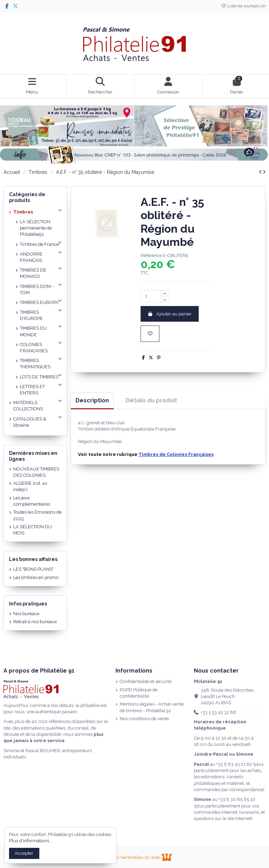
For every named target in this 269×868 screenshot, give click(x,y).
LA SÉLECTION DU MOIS (33, 530)
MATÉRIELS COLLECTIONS (28, 406)
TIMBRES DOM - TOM (37, 290)
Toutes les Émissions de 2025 (37, 515)
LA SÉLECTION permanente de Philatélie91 (36, 228)
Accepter (24, 853)
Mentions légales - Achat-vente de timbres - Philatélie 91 (152, 707)
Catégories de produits (27, 197)
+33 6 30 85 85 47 (237, 799)
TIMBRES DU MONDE (33, 331)
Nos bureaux (26, 614)
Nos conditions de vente (144, 719)
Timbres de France (39, 244)
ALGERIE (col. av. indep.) (31, 486)
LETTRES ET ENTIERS (32, 390)
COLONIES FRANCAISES (34, 348)
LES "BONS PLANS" (33, 569)
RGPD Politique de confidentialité (139, 693)
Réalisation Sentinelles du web (134, 857)
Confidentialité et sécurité (146, 681)
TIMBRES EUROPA (39, 302)
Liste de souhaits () (243, 6)
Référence (151, 255)
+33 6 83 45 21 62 (234, 764)
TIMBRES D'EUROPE (31, 315)
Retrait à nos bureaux (35, 622)
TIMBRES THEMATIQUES (35, 364)
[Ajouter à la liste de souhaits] (150, 334)
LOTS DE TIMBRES (39, 377)
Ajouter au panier (170, 314)
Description (92, 400)
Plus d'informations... (31, 841)
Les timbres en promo (36, 577)
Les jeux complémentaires (32, 501)
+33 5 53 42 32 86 (219, 712)
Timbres (23, 212)
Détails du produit (151, 400)
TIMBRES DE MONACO (33, 273)
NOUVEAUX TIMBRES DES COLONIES (36, 472)
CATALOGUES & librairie (30, 422)
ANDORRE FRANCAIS (31, 257)
